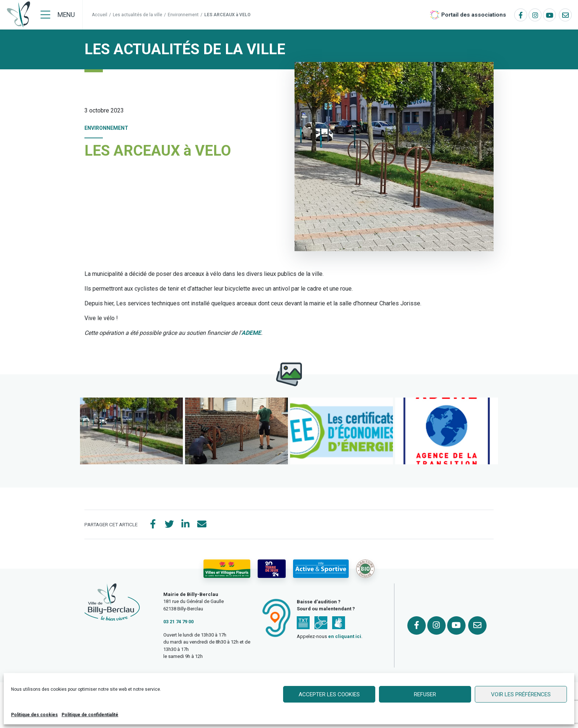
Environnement (183, 15)
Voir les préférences (521, 694)
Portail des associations (474, 15)
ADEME (251, 333)
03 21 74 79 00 (178, 622)
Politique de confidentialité (90, 715)
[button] (131, 431)
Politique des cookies (34, 715)
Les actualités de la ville (137, 15)
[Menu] (58, 15)
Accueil (100, 15)
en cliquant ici (345, 636)
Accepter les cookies (329, 694)
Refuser (425, 694)
